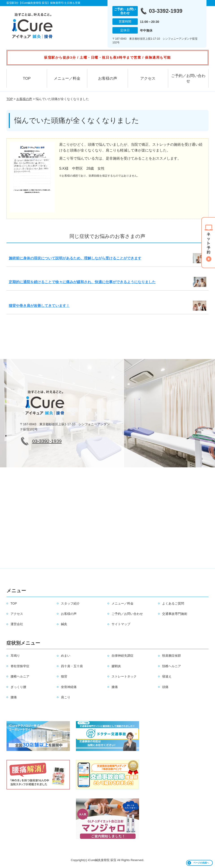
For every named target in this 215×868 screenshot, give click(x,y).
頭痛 (165, 687)
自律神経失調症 (123, 656)
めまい (66, 656)
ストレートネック (124, 676)
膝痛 (115, 687)
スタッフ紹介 (70, 603)
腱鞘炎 (116, 666)
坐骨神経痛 (69, 687)
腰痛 (14, 697)
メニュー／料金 (67, 78)
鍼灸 (64, 624)
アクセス (148, 78)
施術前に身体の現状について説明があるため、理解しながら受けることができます (75, 258)
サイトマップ (121, 624)
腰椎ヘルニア (20, 676)
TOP (27, 78)
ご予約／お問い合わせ (188, 78)
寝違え (167, 676)
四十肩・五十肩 (72, 666)
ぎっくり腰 (18, 687)
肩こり (66, 697)
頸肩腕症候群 (172, 656)
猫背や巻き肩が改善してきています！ (39, 306)
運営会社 (17, 624)
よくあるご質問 (173, 603)
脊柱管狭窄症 (20, 666)
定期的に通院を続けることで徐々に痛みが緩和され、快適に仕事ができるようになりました (82, 282)
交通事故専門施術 (175, 614)
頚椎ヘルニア (172, 666)
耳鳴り (15, 656)
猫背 (64, 676)
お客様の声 (108, 78)
